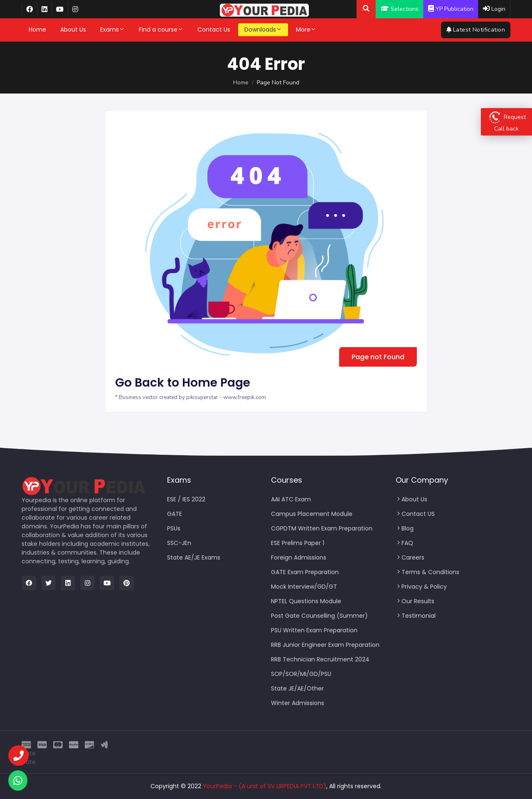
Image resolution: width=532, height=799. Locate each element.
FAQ (404, 543)
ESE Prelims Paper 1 (298, 543)
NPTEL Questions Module (306, 601)
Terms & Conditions (427, 572)
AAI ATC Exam (291, 499)
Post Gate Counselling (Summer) (319, 616)
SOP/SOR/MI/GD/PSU (301, 674)
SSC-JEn (179, 543)
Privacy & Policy (421, 587)
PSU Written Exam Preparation (314, 630)
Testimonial (416, 616)
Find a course (161, 30)
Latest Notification (476, 30)
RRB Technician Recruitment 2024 (320, 659)
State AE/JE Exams (194, 557)
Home (37, 30)
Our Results (415, 601)
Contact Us (214, 30)
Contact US (415, 514)
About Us (73, 30)
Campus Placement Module (312, 514)
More (306, 30)
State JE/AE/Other (297, 688)
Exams (112, 30)
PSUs (174, 528)
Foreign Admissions (299, 557)
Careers (410, 557)
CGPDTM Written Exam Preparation (322, 528)
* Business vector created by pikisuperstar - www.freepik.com (191, 397)
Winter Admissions (298, 703)
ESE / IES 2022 (186, 499)
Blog (405, 528)
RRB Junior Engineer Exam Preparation (325, 645)
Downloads (263, 30)
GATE (175, 514)
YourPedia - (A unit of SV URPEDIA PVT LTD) (265, 786)
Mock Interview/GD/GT (304, 587)
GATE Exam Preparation (305, 572)
